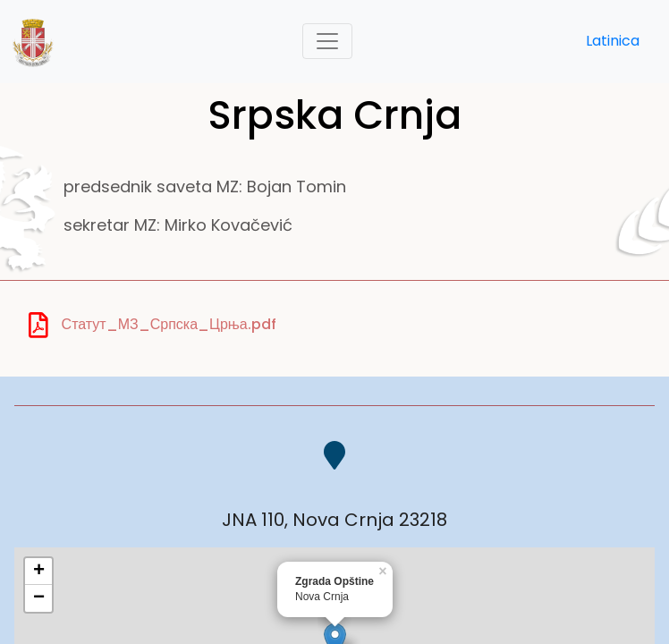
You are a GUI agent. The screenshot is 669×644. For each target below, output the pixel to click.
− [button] (39, 598)
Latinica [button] (613, 41)
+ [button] (39, 572)
